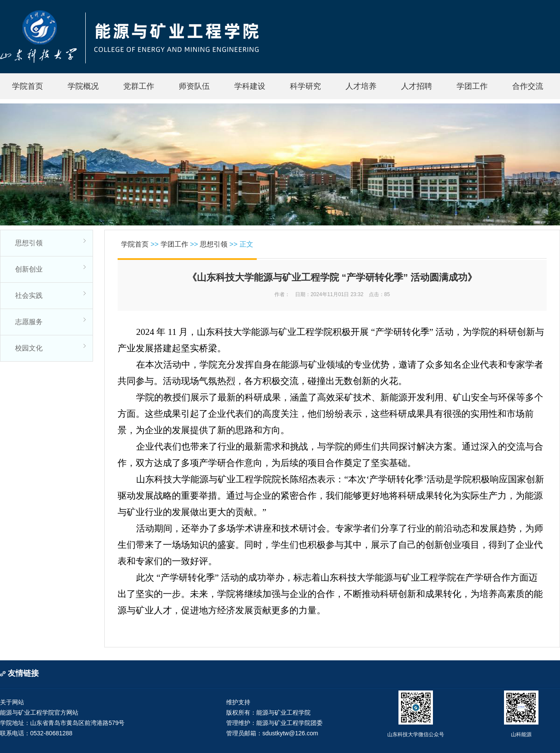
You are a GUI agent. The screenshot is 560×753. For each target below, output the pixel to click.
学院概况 (83, 86)
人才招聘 (417, 86)
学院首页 (28, 86)
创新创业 (29, 269)
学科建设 (250, 86)
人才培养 (361, 86)
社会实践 (29, 295)
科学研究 (305, 86)
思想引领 (29, 243)
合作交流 (528, 86)
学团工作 (472, 86)
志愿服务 (29, 322)
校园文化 (29, 348)
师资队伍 (194, 86)
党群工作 (139, 86)
